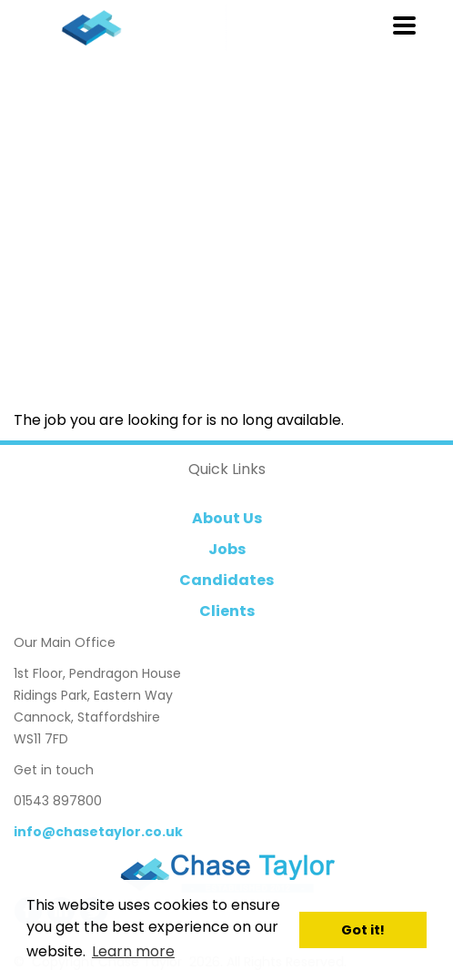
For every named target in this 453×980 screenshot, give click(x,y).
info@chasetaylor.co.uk (98, 832)
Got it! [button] (363, 930)
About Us (227, 518)
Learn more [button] (133, 951)
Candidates (226, 580)
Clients (227, 611)
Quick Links (227, 469)
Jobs (227, 549)
